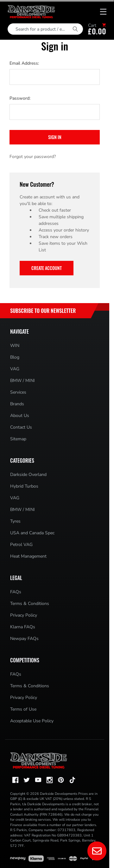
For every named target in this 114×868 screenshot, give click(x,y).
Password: (20, 98)
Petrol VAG (21, 545)
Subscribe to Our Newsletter (43, 311)
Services (18, 392)
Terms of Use (23, 709)
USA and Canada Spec (32, 533)
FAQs (16, 592)
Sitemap (18, 439)
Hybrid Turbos (24, 486)
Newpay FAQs (24, 639)
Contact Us (21, 427)
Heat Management (28, 556)
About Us (20, 416)
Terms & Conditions (30, 604)
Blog (15, 357)
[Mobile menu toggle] (103, 12)
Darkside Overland (28, 475)
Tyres (15, 521)
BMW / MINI (22, 381)
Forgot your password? (33, 157)
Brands (17, 404)
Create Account (47, 268)
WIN (15, 346)
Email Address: (24, 63)
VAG (15, 369)
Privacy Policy (24, 615)
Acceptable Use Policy (32, 721)
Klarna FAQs (23, 627)
